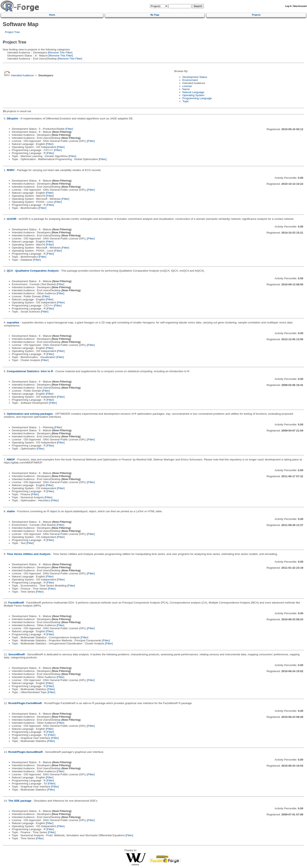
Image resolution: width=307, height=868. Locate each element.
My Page (155, 15)
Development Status (195, 77)
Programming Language (197, 98)
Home (52, 15)
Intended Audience (22, 75)
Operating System (193, 95)
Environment (190, 80)
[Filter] (69, 129)
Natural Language (193, 92)
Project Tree (12, 32)
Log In (288, 6)
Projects (256, 15)
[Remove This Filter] (60, 53)
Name (186, 89)
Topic (186, 101)
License (187, 86)
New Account (300, 6)
